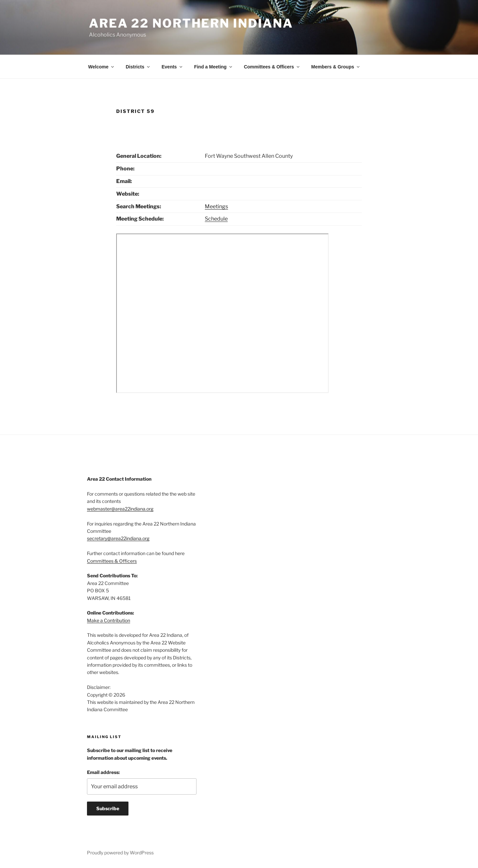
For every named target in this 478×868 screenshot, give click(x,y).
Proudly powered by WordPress (120, 853)
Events (172, 67)
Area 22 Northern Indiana (191, 23)
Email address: (103, 772)
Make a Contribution (109, 620)
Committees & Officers (272, 67)
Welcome (102, 67)
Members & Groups (336, 67)
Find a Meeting (214, 67)
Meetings (216, 206)
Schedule (216, 219)
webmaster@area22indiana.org (120, 509)
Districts (138, 67)
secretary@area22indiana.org (118, 538)
